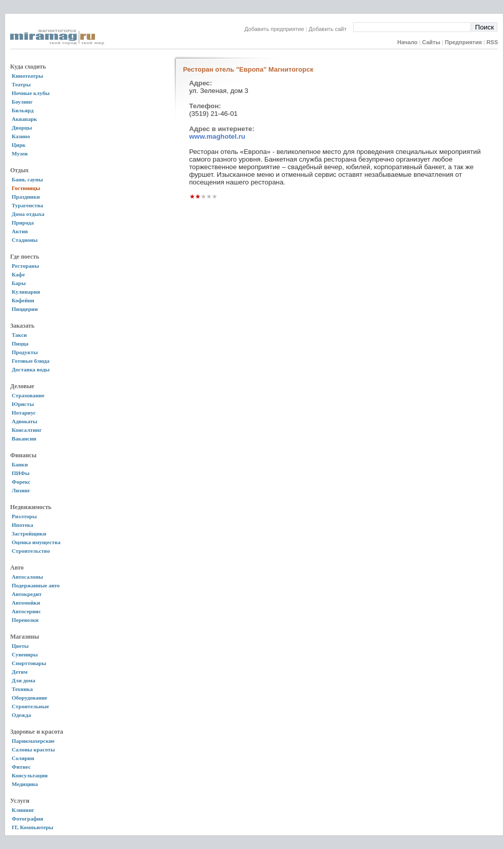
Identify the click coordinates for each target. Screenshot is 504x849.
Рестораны (25, 266)
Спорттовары (29, 663)
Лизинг (21, 490)
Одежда (21, 715)
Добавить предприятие (274, 29)
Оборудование (29, 698)
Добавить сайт (331, 29)
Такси (19, 335)
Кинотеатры (27, 76)
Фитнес (21, 767)
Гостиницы (26, 188)
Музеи (20, 153)
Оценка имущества (36, 542)
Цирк (19, 145)
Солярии (23, 758)
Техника (22, 689)
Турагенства (27, 205)
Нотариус (24, 413)
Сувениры (25, 654)
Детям (20, 672)
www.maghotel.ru (217, 136)
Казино (21, 136)
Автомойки (26, 603)
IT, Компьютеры (33, 827)
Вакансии (24, 438)
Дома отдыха (28, 214)
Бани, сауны (27, 179)
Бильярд (23, 110)
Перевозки (25, 620)
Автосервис (26, 611)
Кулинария (26, 292)
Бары (19, 283)
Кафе (18, 274)
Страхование (28, 395)
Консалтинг (27, 430)
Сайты (431, 42)
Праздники (26, 197)
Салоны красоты (33, 749)
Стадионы (25, 240)
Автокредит (27, 594)
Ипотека (22, 525)
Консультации (30, 775)
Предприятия (464, 42)
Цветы (20, 646)
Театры (21, 84)
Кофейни (23, 300)
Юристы (23, 404)
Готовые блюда (30, 361)
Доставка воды (31, 369)
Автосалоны (27, 577)
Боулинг (22, 102)
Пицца (20, 343)
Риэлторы (24, 516)
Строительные (30, 706)
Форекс (21, 482)
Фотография (27, 819)
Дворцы (22, 128)
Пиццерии (25, 309)
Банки (20, 464)
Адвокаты (24, 421)
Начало (407, 42)
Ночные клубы (31, 93)
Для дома (23, 680)
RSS (492, 42)
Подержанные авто (36, 585)
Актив (20, 231)
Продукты (25, 352)
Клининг (23, 810)
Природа (23, 223)
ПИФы (21, 473)
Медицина (25, 784)
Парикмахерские (33, 741)
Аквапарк (24, 119)
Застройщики (29, 533)
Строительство (31, 551)
